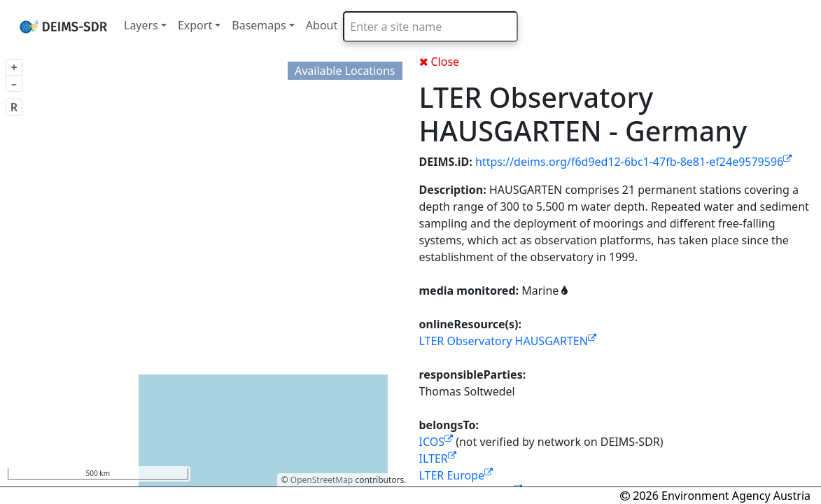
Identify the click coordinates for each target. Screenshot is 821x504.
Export (195, 25)
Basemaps (259, 25)
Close (440, 62)
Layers (141, 25)
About (322, 25)
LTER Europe (456, 475)
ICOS (436, 442)
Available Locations (345, 71)
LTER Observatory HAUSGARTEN (508, 341)
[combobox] (430, 27)
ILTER (438, 458)
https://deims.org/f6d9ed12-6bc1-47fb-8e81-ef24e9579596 (633, 162)
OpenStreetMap (322, 480)
